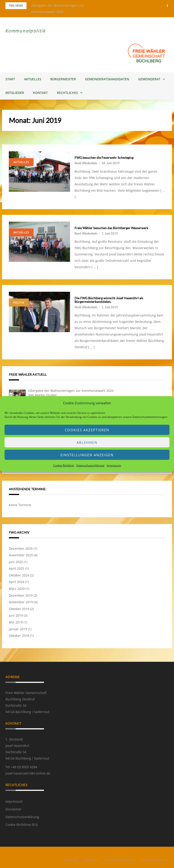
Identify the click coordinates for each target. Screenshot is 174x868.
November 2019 (21, 602)
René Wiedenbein (86, 163)
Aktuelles (33, 79)
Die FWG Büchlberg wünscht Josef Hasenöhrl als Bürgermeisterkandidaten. (109, 300)
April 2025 (17, 568)
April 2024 (17, 582)
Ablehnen (87, 442)
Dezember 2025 (21, 548)
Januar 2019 (18, 629)
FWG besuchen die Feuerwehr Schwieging (104, 158)
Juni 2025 (16, 562)
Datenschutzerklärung (90, 465)
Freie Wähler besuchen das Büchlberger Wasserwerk (111, 228)
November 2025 (21, 555)
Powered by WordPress (20, 856)
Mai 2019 (16, 622)
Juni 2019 (16, 615)
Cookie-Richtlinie (64, 465)
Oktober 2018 (19, 636)
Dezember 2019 (21, 595)
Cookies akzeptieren (87, 430)
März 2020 (17, 589)
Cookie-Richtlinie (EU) (22, 825)
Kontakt (40, 93)
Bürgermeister (63, 79)
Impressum (114, 465)
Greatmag (53, 856)
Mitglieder (15, 93)
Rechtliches (67, 93)
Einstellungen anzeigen (87, 455)
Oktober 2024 (19, 575)
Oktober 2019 (19, 609)
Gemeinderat (149, 79)
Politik (19, 303)
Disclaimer (13, 809)
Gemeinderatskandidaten (107, 79)
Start (10, 79)
